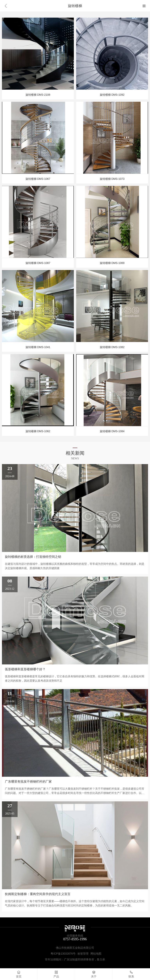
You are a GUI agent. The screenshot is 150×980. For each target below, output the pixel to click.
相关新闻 (75, 453)
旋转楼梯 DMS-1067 (38, 179)
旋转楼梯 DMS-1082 (112, 347)
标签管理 (83, 954)
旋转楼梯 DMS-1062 (38, 431)
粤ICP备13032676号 (63, 954)
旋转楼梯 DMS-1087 (38, 263)
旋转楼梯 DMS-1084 (112, 431)
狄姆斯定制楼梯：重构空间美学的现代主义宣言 (38, 894)
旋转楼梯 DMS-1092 (112, 95)
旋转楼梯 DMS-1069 (112, 263)
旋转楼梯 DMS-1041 (38, 347)
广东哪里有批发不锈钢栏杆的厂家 (28, 782)
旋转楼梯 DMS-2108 (38, 95)
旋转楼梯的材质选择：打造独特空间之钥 (33, 557)
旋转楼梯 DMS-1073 (112, 179)
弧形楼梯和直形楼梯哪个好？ (25, 669)
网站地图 (96, 954)
